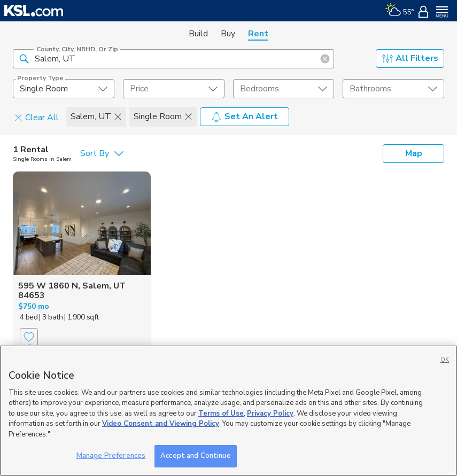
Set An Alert (245, 116)
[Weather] (400, 11)
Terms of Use (221, 413)
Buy (228, 34)
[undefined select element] (64, 89)
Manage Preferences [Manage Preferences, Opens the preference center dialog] (111, 456)
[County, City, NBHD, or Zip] (173, 59)
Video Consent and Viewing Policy (161, 424)
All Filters (410, 58)
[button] (24, 58)
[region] (228, 411)
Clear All (37, 117)
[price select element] (174, 89)
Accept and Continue (195, 456)
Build (198, 34)
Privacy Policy (270, 413)
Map (414, 153)
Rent (258, 34)
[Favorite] (29, 337)
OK (445, 360)
